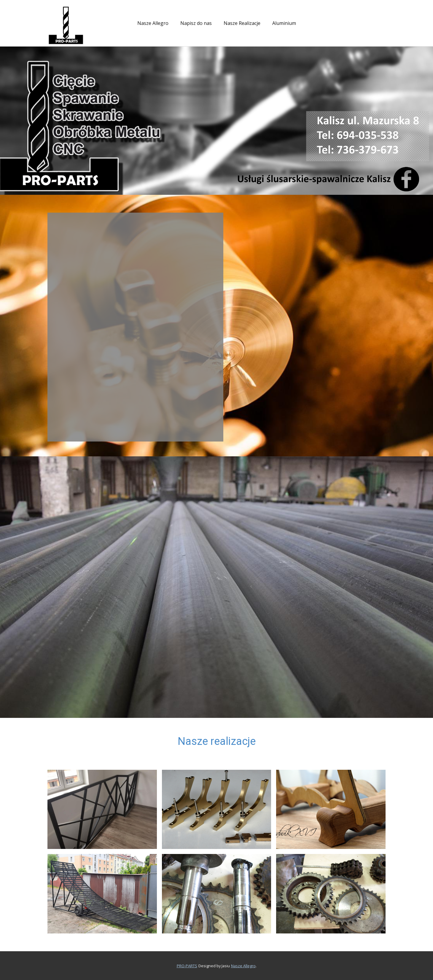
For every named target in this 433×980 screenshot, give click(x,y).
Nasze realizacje (217, 741)
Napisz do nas (196, 23)
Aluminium (284, 23)
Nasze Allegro (153, 23)
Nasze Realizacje (242, 23)
